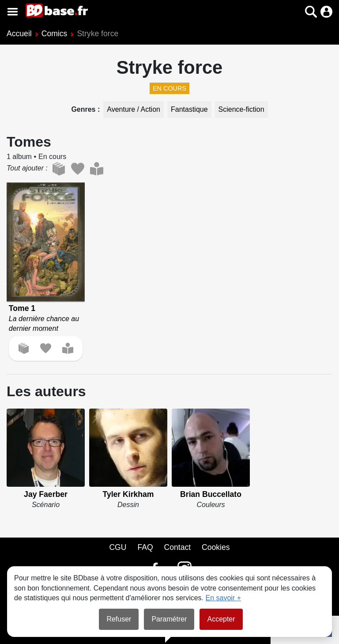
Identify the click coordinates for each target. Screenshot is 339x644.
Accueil (19, 34)
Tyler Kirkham (128, 494)
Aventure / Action (134, 109)
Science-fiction (241, 109)
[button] (311, 12)
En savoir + (223, 598)
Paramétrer (169, 619)
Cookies (216, 547)
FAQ (145, 547)
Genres (84, 109)
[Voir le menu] (13, 12)
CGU (118, 547)
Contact (177, 547)
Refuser (119, 619)
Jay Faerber (46, 494)
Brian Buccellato (211, 494)
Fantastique (189, 109)
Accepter (221, 619)
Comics (55, 34)
